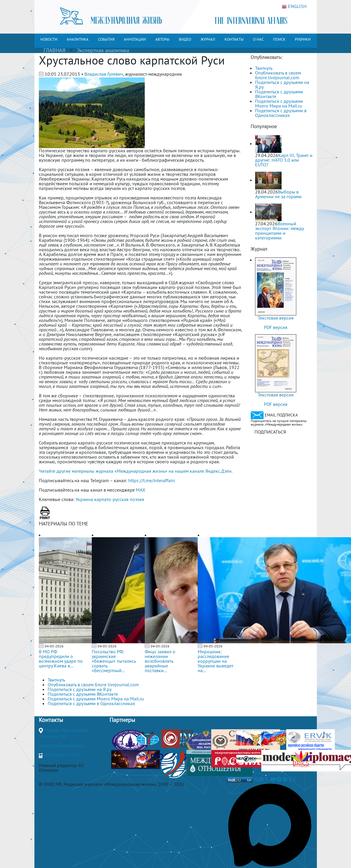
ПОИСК (279, 39)
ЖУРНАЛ (208, 39)
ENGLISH (294, 6)
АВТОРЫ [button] (162, 39)
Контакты (51, 720)
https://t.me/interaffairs (152, 480)
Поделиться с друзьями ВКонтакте (279, 94)
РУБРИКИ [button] (303, 39)
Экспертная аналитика (103, 50)
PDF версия (276, 327)
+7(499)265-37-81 (62, 755)
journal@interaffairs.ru (62, 745)
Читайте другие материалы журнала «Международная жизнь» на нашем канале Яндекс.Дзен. (136, 471)
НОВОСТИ (49, 39)
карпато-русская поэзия (119, 499)
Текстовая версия (276, 318)
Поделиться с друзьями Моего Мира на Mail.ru (279, 103)
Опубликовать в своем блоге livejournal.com (278, 75)
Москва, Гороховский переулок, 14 (64, 733)
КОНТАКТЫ (234, 39)
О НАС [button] (258, 39)
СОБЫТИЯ (106, 39)
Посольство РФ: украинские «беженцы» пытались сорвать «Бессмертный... (114, 661)
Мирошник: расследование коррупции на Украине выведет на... (216, 661)
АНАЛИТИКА (78, 39)
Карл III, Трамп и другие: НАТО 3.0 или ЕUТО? (284, 160)
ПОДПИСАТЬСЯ (270, 432)
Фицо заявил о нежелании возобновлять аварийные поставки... (160, 661)
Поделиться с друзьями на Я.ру (282, 85)
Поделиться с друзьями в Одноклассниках (281, 113)
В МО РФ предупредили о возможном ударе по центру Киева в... (61, 659)
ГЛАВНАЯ (54, 50)
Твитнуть (264, 68)
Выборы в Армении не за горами (278, 194)
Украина (84, 499)
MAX (141, 490)
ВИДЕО (185, 39)
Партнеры (122, 720)
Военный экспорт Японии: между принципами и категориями (279, 231)
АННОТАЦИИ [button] (135, 39)
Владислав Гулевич (104, 74)
